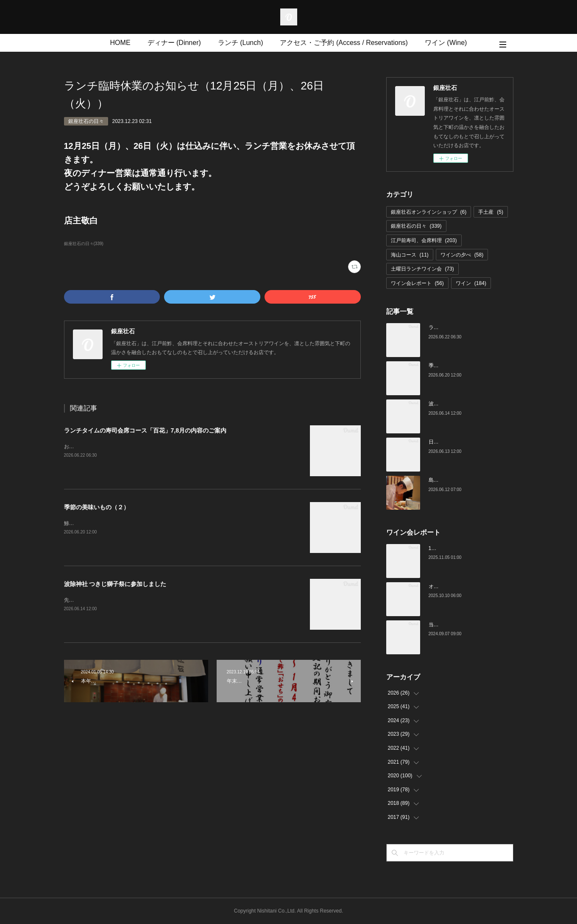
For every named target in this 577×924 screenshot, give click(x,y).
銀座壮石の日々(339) (84, 244)
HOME (120, 43)
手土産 (491, 212)
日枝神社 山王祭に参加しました (465, 442)
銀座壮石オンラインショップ (429, 212)
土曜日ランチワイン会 (422, 269)
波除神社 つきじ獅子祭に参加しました (115, 584)
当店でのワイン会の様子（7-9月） (468, 625)
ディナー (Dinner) (174, 43)
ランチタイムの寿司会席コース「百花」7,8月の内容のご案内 (145, 430)
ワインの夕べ (462, 255)
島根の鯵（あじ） (449, 480)
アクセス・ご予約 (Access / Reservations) (344, 43)
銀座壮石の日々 (86, 121)
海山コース (410, 255)
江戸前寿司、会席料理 (424, 240)
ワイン (471, 283)
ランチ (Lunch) (241, 43)
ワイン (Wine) (446, 43)
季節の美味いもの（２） (97, 507)
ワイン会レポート (417, 283)
